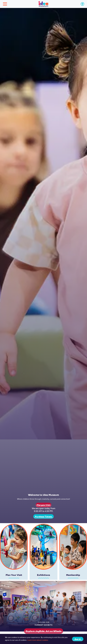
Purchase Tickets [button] (43, 516)
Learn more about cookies (38, 640)
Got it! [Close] (78, 639)
